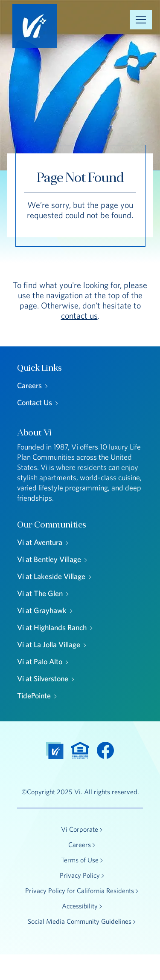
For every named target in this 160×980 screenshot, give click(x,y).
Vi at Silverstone (43, 679)
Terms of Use (80, 860)
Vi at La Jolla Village (49, 644)
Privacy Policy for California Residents (80, 891)
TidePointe (34, 696)
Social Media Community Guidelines (80, 921)
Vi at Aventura (40, 542)
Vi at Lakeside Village (51, 576)
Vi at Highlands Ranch (52, 627)
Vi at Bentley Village (49, 559)
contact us (79, 316)
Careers (29, 385)
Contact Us (35, 402)
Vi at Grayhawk (42, 610)
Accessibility (80, 906)
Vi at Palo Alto (40, 661)
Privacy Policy (80, 875)
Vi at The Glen (40, 593)
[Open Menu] (141, 20)
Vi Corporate (80, 829)
